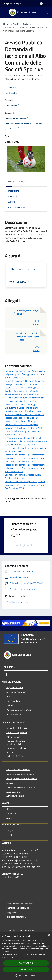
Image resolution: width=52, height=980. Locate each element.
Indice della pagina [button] (18, 182)
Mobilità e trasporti (15, 756)
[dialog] (26, 956)
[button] (26, 975)
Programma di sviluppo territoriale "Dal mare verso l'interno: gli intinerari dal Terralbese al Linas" (23, 431)
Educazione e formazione (18, 769)
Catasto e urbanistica (16, 748)
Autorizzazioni (13, 792)
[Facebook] (7, 674)
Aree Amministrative (16, 692)
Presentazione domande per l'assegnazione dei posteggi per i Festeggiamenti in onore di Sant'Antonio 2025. (26, 468)
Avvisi (26, 24)
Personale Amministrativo (19, 710)
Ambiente (11, 783)
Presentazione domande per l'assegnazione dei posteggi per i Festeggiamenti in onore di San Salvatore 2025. (26, 485)
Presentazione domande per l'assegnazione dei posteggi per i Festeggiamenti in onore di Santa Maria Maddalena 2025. (26, 458)
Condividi (12, 87)
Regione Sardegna (13, 3)
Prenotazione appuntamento (20, 903)
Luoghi (10, 830)
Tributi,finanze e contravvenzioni (22, 778)
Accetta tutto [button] (26, 963)
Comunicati (12, 813)
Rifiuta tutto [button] (26, 970)
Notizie (10, 809)
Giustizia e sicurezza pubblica (20, 774)
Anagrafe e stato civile (17, 728)
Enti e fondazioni (14, 701)
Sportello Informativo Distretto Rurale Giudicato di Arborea (23, 476)
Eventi (9, 835)
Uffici (9, 696)
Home (6, 24)
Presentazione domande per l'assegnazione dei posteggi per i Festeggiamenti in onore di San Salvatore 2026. (26, 374)
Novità (16, 24)
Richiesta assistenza (16, 917)
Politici (10, 705)
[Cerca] (46, 12)
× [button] (49, 935)
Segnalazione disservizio (18, 908)
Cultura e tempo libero (17, 732)
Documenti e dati (14, 714)
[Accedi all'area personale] (41, 4)
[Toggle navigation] (6, 12)
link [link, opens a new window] (11, 957)
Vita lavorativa (13, 737)
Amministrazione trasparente (20, 930)
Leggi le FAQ (12, 912)
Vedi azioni (12, 93)
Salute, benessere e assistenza (21, 787)
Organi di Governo (15, 687)
